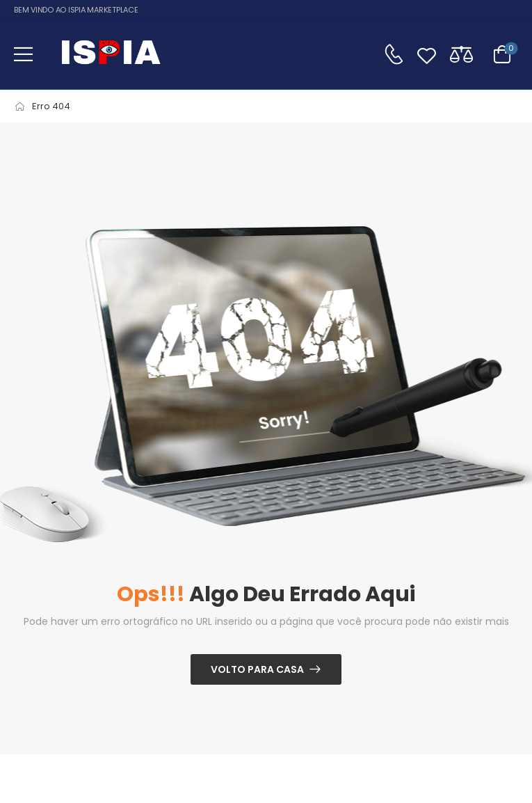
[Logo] (111, 54)
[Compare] (461, 54)
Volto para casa (257, 669)
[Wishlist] (427, 54)
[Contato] (394, 54)
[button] (23, 54)
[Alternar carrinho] (502, 54)
